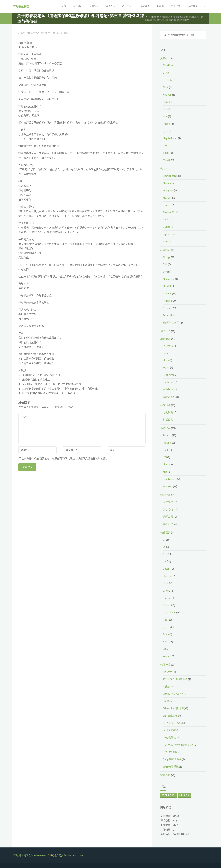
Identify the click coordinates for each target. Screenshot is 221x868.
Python (167, 627)
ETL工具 (167, 80)
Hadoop (167, 95)
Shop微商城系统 (172, 759)
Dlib (165, 264)
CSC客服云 (169, 701)
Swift (166, 642)
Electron (168, 576)
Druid (166, 73)
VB (164, 649)
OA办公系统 (170, 738)
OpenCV (167, 294)
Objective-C (169, 613)
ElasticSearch (170, 176)
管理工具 (168, 517)
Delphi (167, 569)
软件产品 (165, 665)
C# (164, 547)
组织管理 (155, 17)
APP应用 (168, 672)
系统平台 (165, 428)
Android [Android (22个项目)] (169, 795)
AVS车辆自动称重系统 (175, 679)
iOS (165, 457)
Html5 (166, 583)
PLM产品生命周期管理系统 (178, 745)
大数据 (164, 58)
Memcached (170, 183)
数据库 (164, 169)
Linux (166, 465)
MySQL (167, 198)
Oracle (166, 205)
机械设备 (168, 420)
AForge (167, 257)
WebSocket (169, 397)
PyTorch (167, 301)
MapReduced (170, 138)
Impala (167, 124)
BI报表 (167, 687)
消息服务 (165, 339)
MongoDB (168, 191)
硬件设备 (165, 405)
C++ (165, 554)
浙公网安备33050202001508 (68, 855)
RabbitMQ (168, 375)
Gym (165, 272)
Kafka (166, 353)
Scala (166, 634)
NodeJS (167, 605)
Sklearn (167, 308)
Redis (166, 220)
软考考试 (165, 775)
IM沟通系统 (169, 730)
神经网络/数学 (171, 323)
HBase (166, 102)
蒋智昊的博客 (22, 7)
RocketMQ (169, 382)
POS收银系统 (170, 752)
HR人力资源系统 (172, 723)
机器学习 (165, 250)
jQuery (167, 598)
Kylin (166, 131)
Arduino (167, 443)
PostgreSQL (169, 212)
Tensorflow (169, 315)
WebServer (169, 390)
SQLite (167, 227)
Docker (167, 450)
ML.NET (167, 286)
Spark (166, 153)
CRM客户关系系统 (173, 694)
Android (167, 435)
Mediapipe (169, 279)
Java (165, 591)
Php (165, 620)
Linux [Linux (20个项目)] (184, 795)
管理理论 (167, 17)
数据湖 (167, 160)
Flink (166, 87)
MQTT (166, 368)
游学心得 (168, 509)
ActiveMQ (168, 346)
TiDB (166, 242)
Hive (165, 109)
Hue (165, 117)
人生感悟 (168, 502)
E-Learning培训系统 (174, 708)
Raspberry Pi (170, 479)
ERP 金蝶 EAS (170, 716)
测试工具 (165, 331)
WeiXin (167, 656)
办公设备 (168, 412)
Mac (165, 472)
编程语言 (165, 533)
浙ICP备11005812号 (40, 855)
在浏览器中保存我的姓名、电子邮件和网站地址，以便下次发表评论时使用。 (64, 459)
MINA (166, 360)
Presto (167, 146)
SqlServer (168, 234)
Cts (165, 562)
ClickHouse (169, 66)
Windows (168, 486)
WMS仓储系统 (171, 767)
